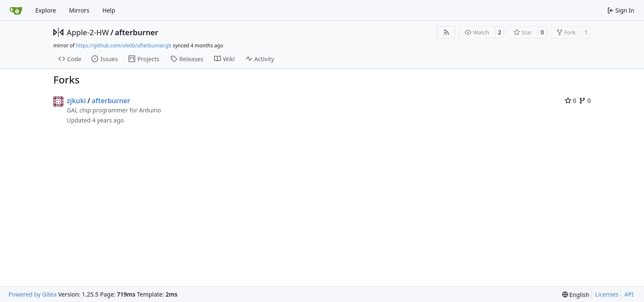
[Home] (16, 10)
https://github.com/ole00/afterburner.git (124, 46)
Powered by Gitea (33, 294)
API (629, 294)
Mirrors (79, 10)
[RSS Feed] (446, 32)
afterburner (137, 32)
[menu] (576, 295)
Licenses (607, 294)
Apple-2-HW (88, 32)
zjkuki (76, 101)
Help (109, 10)
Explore (46, 10)
